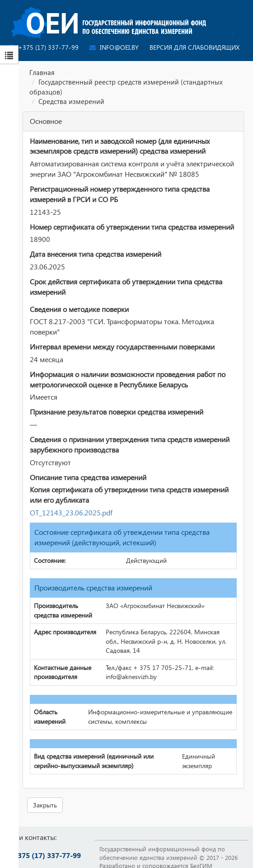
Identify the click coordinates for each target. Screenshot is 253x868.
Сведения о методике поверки (79, 309)
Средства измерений (71, 101)
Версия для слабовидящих (194, 47)
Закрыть (45, 805)
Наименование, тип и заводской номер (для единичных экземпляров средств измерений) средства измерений (120, 146)
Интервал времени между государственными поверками (122, 347)
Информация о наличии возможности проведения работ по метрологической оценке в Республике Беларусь (128, 379)
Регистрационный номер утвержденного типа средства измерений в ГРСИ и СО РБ (120, 194)
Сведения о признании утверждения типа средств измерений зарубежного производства (130, 444)
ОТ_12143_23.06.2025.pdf (71, 512)
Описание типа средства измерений (88, 477)
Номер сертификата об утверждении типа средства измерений (132, 227)
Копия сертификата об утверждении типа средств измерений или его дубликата (129, 495)
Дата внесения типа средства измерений (96, 254)
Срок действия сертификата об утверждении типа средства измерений (126, 287)
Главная (42, 72)
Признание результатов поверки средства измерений (117, 412)
